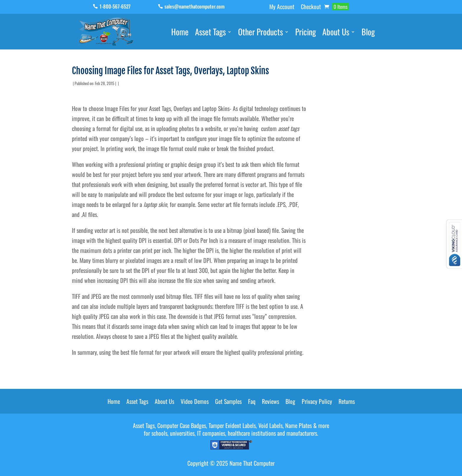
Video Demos (195, 402)
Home (180, 33)
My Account (282, 8)
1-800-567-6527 (115, 6)
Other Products (260, 33)
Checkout (311, 8)
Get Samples (228, 402)
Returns (347, 402)
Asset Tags (210, 33)
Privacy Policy (317, 402)
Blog (368, 33)
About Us (336, 33)
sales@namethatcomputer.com (194, 6)
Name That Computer (252, 463)
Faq (252, 402)
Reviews (270, 402)
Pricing (306, 33)
